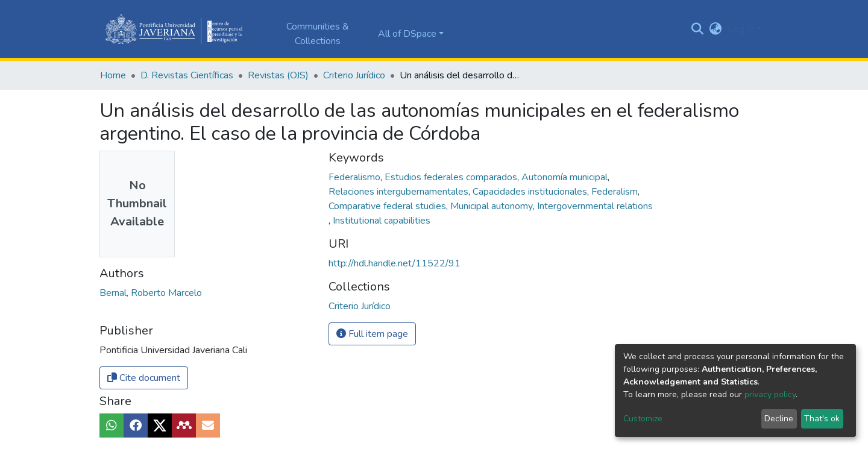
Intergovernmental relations (595, 206)
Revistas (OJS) (278, 75)
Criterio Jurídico (354, 75)
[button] (716, 29)
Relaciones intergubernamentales (400, 192)
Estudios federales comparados (452, 177)
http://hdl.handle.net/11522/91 (395, 263)
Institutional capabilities (382, 221)
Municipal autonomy (493, 206)
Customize (643, 419)
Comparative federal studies (388, 206)
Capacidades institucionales (531, 192)
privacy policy (770, 394)
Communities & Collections (318, 34)
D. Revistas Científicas (187, 75)
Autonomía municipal (566, 177)
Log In (741, 29)
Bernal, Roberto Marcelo (151, 293)
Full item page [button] (372, 334)
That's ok (822, 419)
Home (113, 75)
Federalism (616, 192)
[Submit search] (698, 29)
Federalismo (356, 177)
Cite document (144, 378)
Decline (779, 419)
